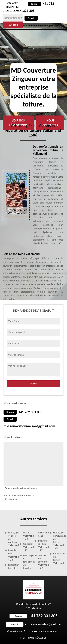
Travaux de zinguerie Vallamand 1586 (43, 562)
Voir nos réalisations (18, 123)
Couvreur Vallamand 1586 (28, 547)
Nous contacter (50, 123)
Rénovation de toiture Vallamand (58, 558)
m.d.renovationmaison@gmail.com (29, 426)
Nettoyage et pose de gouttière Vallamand (13, 539)
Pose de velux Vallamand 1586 (13, 555)
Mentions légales (34, 638)
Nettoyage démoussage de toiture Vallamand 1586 (58, 541)
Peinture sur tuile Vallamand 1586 (43, 546)
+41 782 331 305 (30, 412)
